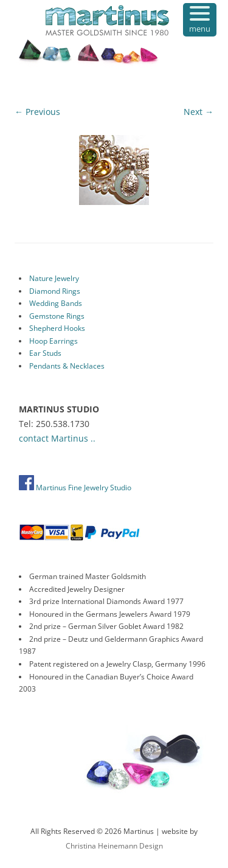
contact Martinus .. (57, 438)
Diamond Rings (55, 291)
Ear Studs (45, 353)
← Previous (37, 112)
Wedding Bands (56, 303)
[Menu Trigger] (200, 20)
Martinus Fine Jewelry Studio (75, 488)
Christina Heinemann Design (114, 846)
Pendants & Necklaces (67, 366)
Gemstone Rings (57, 316)
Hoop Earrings (54, 341)
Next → (199, 112)
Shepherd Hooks (57, 328)
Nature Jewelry (54, 278)
